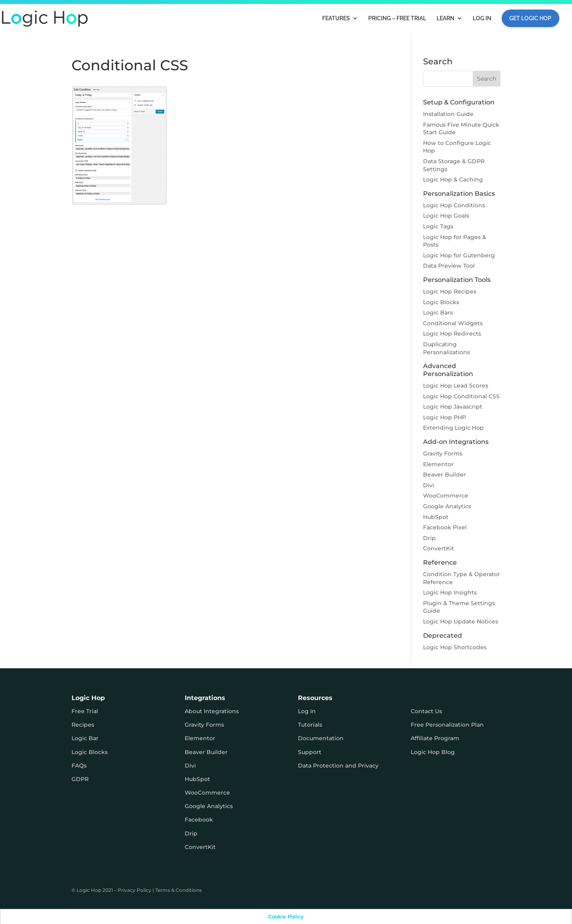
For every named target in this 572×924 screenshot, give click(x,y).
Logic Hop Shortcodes (455, 647)
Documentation (321, 738)
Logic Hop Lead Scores (456, 386)
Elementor (438, 464)
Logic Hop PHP (444, 417)
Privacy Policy (134, 890)
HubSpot (436, 517)
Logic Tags (438, 226)
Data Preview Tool (449, 266)
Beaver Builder (444, 475)
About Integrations (212, 711)
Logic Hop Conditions (454, 205)
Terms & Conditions (179, 890)
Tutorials (310, 725)
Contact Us (426, 711)
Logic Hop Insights (450, 592)
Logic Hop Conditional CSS (461, 396)
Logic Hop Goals (446, 216)
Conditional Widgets (453, 323)
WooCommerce (446, 496)
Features (336, 18)
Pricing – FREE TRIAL (397, 18)
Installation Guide (448, 114)
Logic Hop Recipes (450, 291)
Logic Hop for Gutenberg (459, 255)
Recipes (83, 725)
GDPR (80, 779)
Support (310, 752)
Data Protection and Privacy (338, 766)
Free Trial (85, 711)
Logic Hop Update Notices (461, 621)
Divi (429, 485)
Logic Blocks (441, 302)
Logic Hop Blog (433, 752)
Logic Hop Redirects (452, 334)
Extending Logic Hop (453, 428)
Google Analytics (447, 506)
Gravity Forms (443, 453)
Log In (482, 18)
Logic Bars (438, 313)
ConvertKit (439, 548)
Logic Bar (85, 738)
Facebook (199, 820)
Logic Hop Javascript (453, 407)
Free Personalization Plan (447, 725)
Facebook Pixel (445, 527)
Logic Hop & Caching (453, 179)
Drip (429, 538)
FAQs (79, 766)
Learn (445, 18)
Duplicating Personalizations (446, 348)
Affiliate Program (435, 738)
